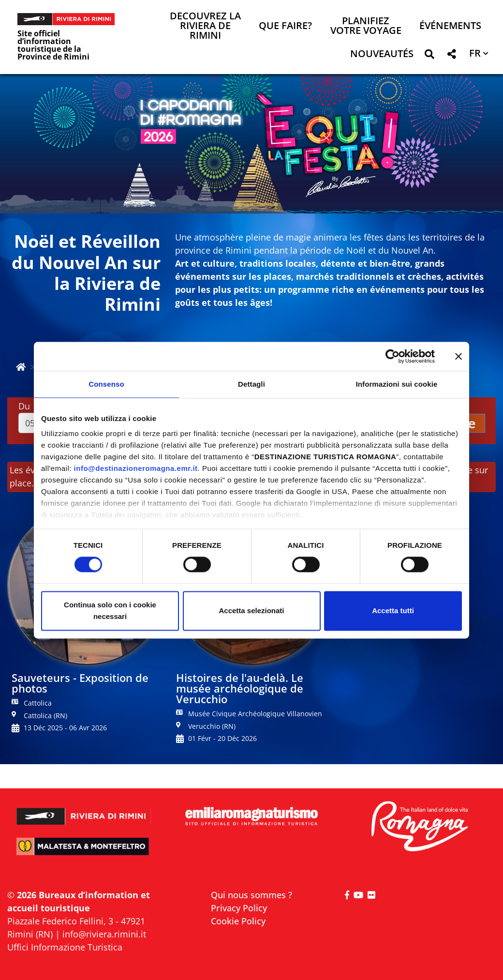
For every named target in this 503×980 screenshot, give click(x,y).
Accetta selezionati (251, 611)
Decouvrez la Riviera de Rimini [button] (205, 26)
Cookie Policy (238, 921)
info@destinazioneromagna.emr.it (136, 468)
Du (24, 406)
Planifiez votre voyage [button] (366, 26)
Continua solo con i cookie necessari (110, 611)
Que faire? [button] (285, 26)
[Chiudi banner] (459, 356)
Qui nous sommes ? (251, 895)
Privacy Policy (239, 908)
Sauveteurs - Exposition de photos (80, 683)
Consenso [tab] (106, 384)
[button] (429, 56)
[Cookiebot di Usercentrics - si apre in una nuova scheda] (392, 356)
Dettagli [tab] (251, 384)
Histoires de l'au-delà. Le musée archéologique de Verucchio (240, 688)
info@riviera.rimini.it (104, 934)
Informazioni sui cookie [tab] (397, 384)
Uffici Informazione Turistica (65, 947)
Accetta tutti (393, 611)
